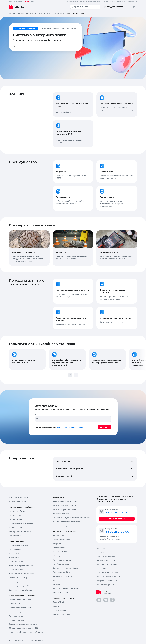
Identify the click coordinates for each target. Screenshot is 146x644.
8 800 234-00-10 (114, 2)
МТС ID (55, 580)
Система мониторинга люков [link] (75, 14)
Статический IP (15, 536)
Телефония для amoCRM (18, 582)
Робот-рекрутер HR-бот (62, 572)
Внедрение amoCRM (61, 592)
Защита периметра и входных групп (23, 624)
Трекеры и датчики (60, 610)
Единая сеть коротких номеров (21, 566)
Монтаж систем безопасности (20, 608)
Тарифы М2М (58, 606)
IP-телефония (14, 558)
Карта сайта (101, 569)
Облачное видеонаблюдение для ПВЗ (23, 628)
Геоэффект (57, 544)
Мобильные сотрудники (62, 540)
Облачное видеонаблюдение (20, 600)
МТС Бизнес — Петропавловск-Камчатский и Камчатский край (29, 14)
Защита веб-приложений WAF (64, 510)
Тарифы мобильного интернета (21, 523)
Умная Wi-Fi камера (16, 620)
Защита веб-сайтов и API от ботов (66, 506)
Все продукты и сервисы (18, 498)
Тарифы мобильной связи (19, 545)
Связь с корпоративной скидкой (21, 590)
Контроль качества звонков (63, 576)
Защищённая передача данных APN (67, 522)
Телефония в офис (16, 562)
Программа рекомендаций (107, 581)
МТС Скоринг (58, 556)
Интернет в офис (15, 515)
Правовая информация (105, 585)
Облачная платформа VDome (64, 526)
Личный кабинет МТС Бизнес (110, 539)
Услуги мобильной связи (18, 502)
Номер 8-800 (14, 554)
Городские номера (16, 570)
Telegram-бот (115, 537)
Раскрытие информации (106, 556)
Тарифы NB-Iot (58, 602)
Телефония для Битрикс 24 (19, 586)
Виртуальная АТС (15, 549)
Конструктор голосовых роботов (65, 568)
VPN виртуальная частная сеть (21, 532)
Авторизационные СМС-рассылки (66, 588)
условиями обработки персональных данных (71, 427)
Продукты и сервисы (57, 14)
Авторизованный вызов (62, 560)
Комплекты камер (16, 616)
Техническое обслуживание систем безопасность (28, 632)
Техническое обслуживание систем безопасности (72, 518)
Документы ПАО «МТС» (106, 560)
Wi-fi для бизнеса (15, 519)
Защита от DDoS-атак (61, 514)
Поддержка (104, 537)
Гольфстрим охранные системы (21, 612)
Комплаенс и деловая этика (107, 573)
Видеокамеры (14, 604)
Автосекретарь (59, 536)
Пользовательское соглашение (108, 577)
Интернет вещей (15, 528)
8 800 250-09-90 (117, 532)
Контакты (100, 552)
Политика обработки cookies (107, 564)
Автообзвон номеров (61, 564)
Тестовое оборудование (62, 614)
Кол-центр (57, 584)
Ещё (34, 2)
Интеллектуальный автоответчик (22, 574)
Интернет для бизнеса (17, 511)
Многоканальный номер (18, 578)
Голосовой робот (59, 548)
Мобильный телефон (41, 415)
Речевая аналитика (60, 552)
